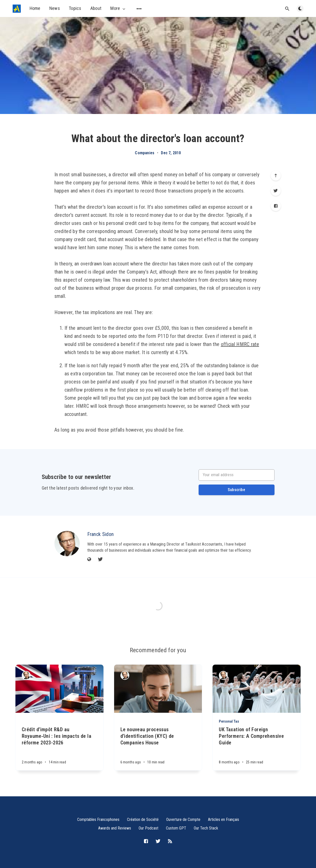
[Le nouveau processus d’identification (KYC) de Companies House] (158, 742)
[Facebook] (276, 206)
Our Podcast (149, 828)
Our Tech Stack (206, 828)
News (55, 8)
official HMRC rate (240, 344)
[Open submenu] (139, 9)
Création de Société (143, 819)
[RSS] (170, 842)
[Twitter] (276, 191)
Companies (145, 153)
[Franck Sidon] (67, 544)
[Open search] (287, 9)
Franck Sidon (101, 534)
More (118, 8)
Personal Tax (229, 721)
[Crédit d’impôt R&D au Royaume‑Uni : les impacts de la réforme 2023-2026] (59, 742)
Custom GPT (176, 828)
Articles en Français (224, 819)
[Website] (89, 560)
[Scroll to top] (276, 176)
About (96, 8)
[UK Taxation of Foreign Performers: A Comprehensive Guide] (257, 748)
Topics (75, 8)
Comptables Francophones (98, 819)
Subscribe (236, 490)
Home (35, 8)
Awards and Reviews (115, 828)
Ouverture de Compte (183, 819)
